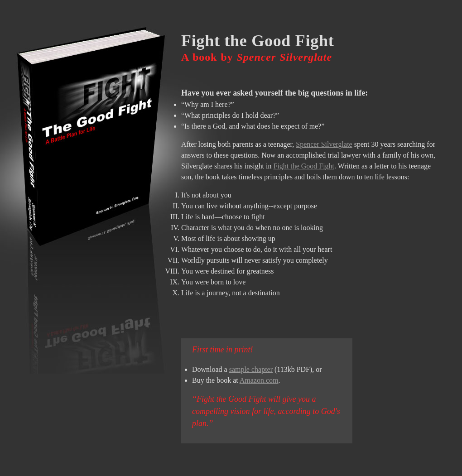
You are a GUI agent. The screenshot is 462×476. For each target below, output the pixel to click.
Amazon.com (259, 380)
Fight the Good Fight (304, 166)
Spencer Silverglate (324, 144)
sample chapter (251, 369)
